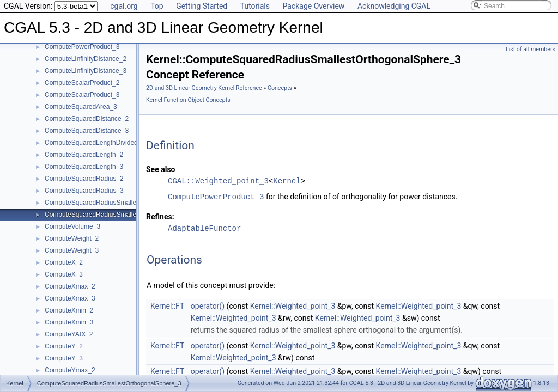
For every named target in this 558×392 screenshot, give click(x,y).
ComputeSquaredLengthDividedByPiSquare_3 (112, 143)
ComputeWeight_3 (72, 250)
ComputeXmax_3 (70, 298)
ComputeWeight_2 (72, 238)
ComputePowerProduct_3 (82, 47)
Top (157, 6)
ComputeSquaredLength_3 (84, 167)
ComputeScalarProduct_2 (82, 83)
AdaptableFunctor (204, 228)
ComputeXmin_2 (69, 310)
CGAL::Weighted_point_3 (218, 181)
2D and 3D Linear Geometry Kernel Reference (204, 88)
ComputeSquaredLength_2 (84, 155)
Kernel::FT (167, 305)
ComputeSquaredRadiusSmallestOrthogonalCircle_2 (121, 203)
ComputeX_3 (64, 274)
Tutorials (255, 6)
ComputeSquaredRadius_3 (84, 191)
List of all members (530, 49)
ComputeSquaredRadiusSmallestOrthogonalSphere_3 (123, 215)
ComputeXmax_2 (70, 286)
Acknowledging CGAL (394, 6)
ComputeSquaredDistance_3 (87, 131)
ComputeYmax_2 (70, 370)
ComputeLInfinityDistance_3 (86, 71)
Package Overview (313, 6)
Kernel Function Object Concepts (188, 100)
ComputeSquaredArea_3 (81, 107)
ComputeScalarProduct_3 (82, 95)
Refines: (160, 216)
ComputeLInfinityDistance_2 (86, 59)
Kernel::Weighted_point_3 (293, 305)
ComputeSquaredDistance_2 (87, 119)
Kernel (287, 181)
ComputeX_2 (64, 262)
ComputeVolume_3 (72, 226)
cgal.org (124, 6)
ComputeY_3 (64, 358)
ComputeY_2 (64, 346)
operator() (208, 305)
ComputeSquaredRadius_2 (84, 179)
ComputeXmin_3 (69, 322)
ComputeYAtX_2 (69, 334)
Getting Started (202, 6)
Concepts (280, 88)
